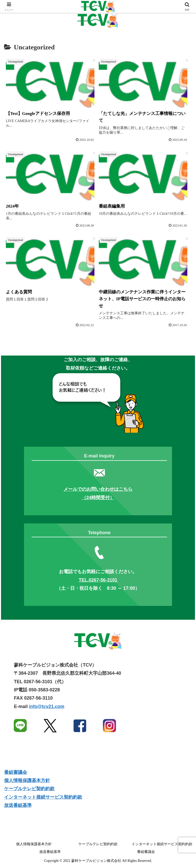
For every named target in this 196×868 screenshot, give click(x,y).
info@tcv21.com (47, 706)
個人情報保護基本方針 (27, 780)
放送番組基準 (18, 805)
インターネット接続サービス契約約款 (43, 797)
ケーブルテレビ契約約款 (29, 789)
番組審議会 (16, 772)
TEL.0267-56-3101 (98, 580)
